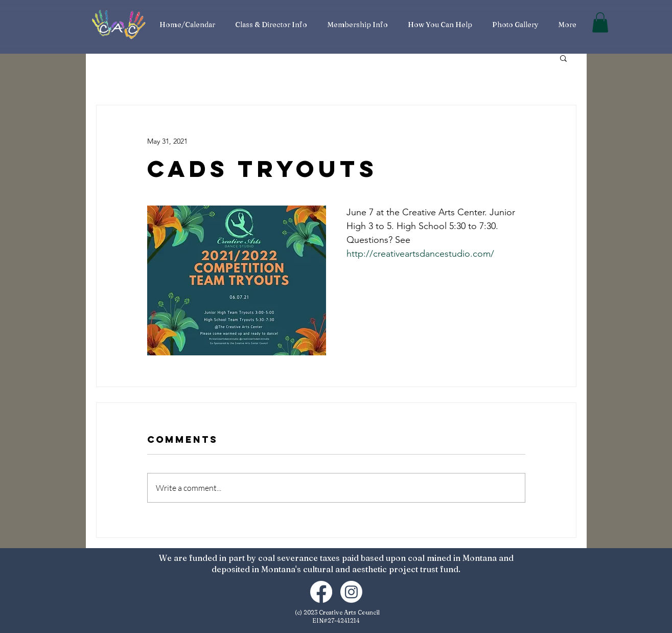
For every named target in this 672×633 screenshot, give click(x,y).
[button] (600, 22)
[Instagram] (351, 592)
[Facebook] (321, 592)
